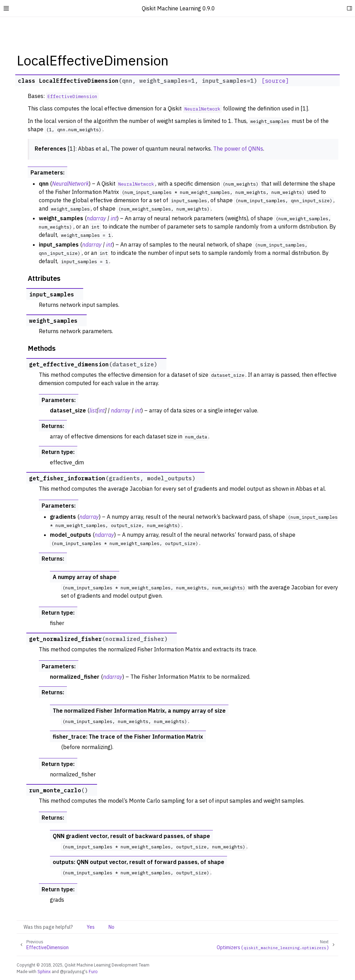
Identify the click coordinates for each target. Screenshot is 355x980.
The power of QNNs (238, 149)
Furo (93, 971)
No (111, 927)
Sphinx (44, 971)
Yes (91, 927)
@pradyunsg (72, 971)
